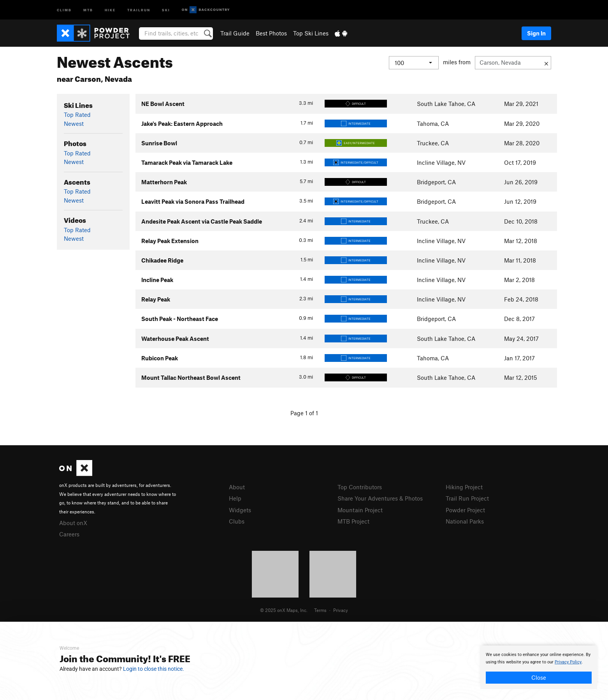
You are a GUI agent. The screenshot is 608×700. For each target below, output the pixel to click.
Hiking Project (464, 487)
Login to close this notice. (154, 669)
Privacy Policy (568, 662)
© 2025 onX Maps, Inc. (284, 610)
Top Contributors (360, 487)
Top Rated (77, 115)
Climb (64, 10)
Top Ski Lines (311, 33)
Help (235, 498)
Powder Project (465, 510)
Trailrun (139, 10)
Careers (69, 534)
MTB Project (353, 521)
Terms (320, 610)
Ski (166, 10)
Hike (110, 10)
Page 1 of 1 (304, 413)
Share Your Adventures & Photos (380, 498)
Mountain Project (360, 510)
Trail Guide (235, 33)
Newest (74, 123)
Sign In (536, 33)
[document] (539, 667)
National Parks (465, 521)
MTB (88, 10)
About (237, 487)
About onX (73, 523)
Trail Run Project (467, 498)
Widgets (240, 510)
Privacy (341, 610)
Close (539, 677)
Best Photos (271, 33)
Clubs (237, 521)
